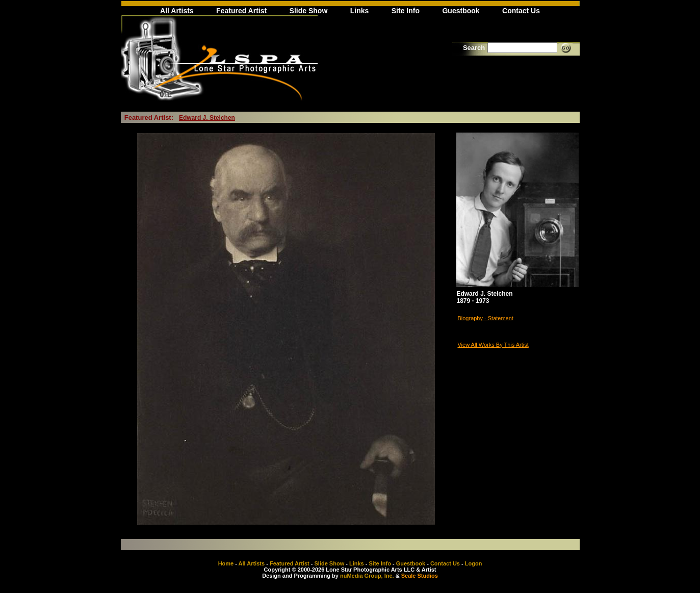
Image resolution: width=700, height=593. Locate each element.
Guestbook (461, 11)
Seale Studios (420, 576)
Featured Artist (241, 11)
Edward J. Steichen (207, 118)
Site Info (406, 11)
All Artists (177, 11)
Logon (474, 563)
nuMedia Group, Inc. (367, 576)
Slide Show (309, 11)
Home (226, 563)
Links (360, 11)
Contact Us (521, 11)
